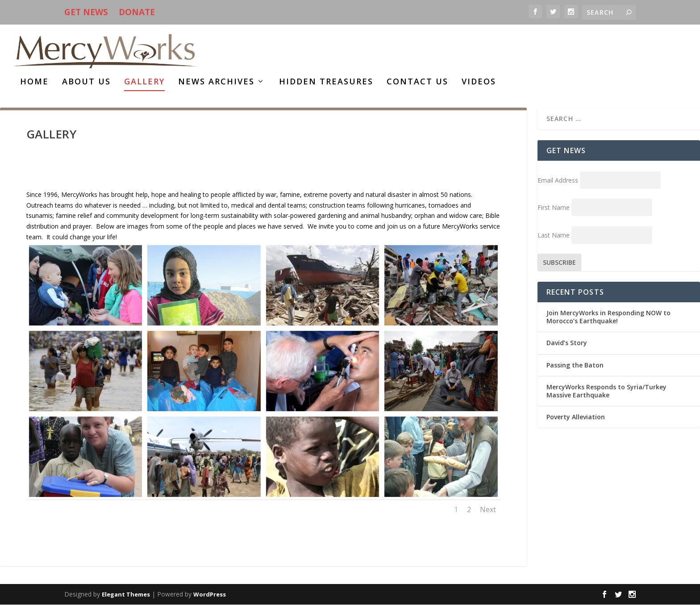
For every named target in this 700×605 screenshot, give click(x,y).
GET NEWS (86, 12)
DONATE (137, 12)
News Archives (216, 83)
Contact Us (417, 83)
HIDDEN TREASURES (326, 83)
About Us (86, 83)
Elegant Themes (126, 595)
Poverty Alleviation (576, 417)
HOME (34, 83)
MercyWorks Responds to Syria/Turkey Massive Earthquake (606, 391)
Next (488, 509)
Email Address (558, 181)
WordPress (210, 595)
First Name (554, 208)
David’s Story (567, 343)
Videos (479, 83)
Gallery (144, 83)
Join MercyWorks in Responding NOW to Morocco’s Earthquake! (608, 317)
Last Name (554, 236)
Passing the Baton (575, 365)
